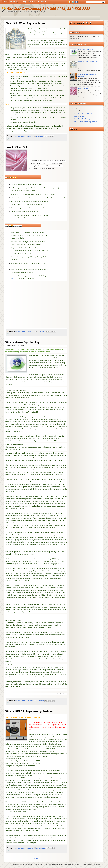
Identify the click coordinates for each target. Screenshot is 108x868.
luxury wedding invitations (66, 865)
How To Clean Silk (17, 147)
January (76, 111)
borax (14, 278)
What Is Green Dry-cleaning (22, 342)
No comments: (42, 331)
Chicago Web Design (81, 865)
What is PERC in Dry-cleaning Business (30, 711)
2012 (73, 108)
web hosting (96, 865)
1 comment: (40, 136)
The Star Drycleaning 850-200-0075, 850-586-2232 (37, 865)
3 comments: (40, 700)
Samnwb (90, 865)
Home (36, 858)
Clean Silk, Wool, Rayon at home (25, 23)
